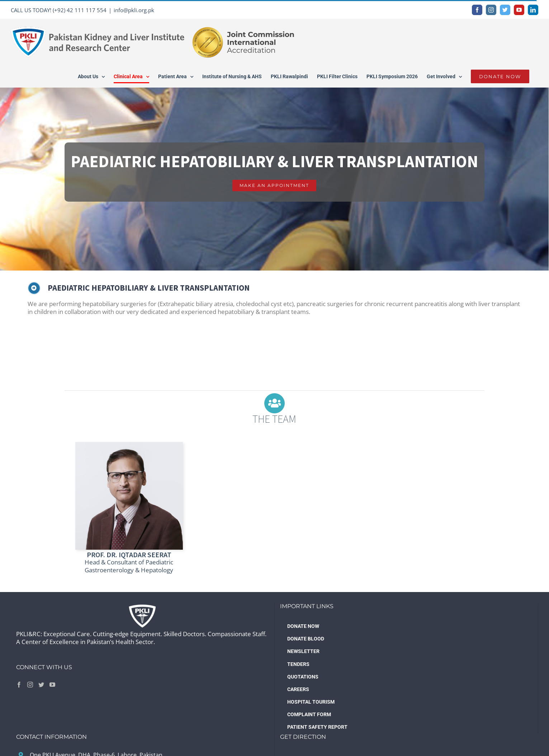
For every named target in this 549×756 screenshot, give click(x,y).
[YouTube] (52, 685)
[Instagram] (30, 685)
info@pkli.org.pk (134, 10)
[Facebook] (19, 685)
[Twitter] (41, 685)
